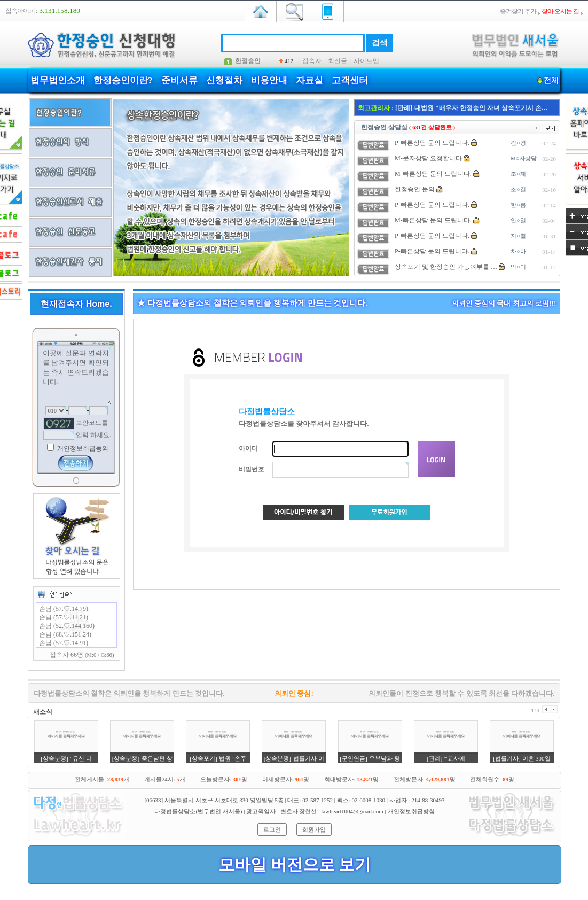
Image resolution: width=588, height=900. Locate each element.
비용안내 (269, 80)
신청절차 (224, 80)
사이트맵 (366, 61)
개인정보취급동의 (82, 448)
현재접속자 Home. (76, 304)
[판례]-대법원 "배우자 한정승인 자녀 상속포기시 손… (472, 108)
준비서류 (179, 80)
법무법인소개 (58, 80)
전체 (551, 80)
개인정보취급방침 (411, 811)
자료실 (309, 80)
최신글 (338, 61)
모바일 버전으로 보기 (295, 864)
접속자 (312, 61)
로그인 (272, 829)
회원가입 (314, 829)
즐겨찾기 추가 (518, 11)
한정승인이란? (123, 80)
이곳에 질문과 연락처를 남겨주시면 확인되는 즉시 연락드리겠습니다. (76, 376)
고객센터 (350, 80)
